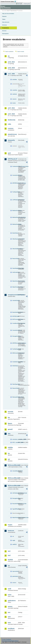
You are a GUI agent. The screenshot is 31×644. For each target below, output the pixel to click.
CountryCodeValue (15, 175)
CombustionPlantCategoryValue (15, 166)
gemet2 (10, 429)
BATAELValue (15, 316)
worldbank (11, 629)
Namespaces (5, 34)
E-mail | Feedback (7, 639)
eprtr (9, 153)
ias (9, 453)
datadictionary (12, 134)
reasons (14, 99)
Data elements (6, 22)
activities (15, 80)
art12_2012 (11, 62)
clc (13, 536)
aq (9, 56)
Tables (4, 19)
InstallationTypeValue (15, 362)
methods (15, 94)
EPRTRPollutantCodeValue (15, 183)
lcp (9, 566)
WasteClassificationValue (15, 281)
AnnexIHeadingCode (15, 471)
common (11, 128)
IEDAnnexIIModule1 (13, 465)
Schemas (4, 25)
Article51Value (15, 300)
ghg (9, 434)
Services (4, 31)
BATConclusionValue (15, 319)
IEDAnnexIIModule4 (13, 486)
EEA (9, 1)
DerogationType (15, 498)
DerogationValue (15, 336)
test (9, 612)
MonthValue (15, 233)
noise (10, 595)
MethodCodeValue (15, 224)
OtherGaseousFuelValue (15, 239)
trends (14, 103)
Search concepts (21, 52)
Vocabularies (6, 28)
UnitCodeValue (15, 272)
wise (9, 623)
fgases (10, 423)
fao (9, 417)
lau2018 (10, 560)
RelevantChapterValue (15, 397)
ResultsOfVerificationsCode (15, 504)
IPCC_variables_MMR (15, 442)
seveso (10, 607)
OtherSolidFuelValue (15, 249)
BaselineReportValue (15, 312)
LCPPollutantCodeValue (15, 200)
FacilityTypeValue (15, 349)
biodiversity (12, 120)
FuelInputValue (15, 192)
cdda (9, 124)
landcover (11, 531)
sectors (14, 583)
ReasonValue (15, 259)
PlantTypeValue (15, 384)
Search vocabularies (9, 52)
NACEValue (15, 366)
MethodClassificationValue (15, 217)
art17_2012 (11, 108)
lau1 (9, 551)
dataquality (11, 140)
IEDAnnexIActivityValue (15, 353)
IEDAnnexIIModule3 (13, 478)
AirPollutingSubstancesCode (15, 493)
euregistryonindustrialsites (13, 295)
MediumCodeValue (15, 211)
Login (19, 4)
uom (9, 617)
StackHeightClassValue (15, 268)
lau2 (9, 555)
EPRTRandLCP (13, 159)
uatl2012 (15, 544)
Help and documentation (8, 14)
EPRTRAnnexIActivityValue (15, 343)
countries (15, 90)
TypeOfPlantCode (15, 509)
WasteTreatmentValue (15, 287)
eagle (14, 540)
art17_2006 (11, 74)
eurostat (10, 412)
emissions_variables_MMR (15, 439)
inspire (10, 525)
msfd (9, 589)
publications (12, 601)
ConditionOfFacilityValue (15, 323)
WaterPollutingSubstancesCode (15, 518)
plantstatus (15, 576)
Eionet (8, 11)
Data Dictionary (14, 11)
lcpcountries (15, 571)
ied (9, 459)
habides (10, 447)
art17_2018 (11, 114)
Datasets (4, 16)
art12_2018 (11, 68)
